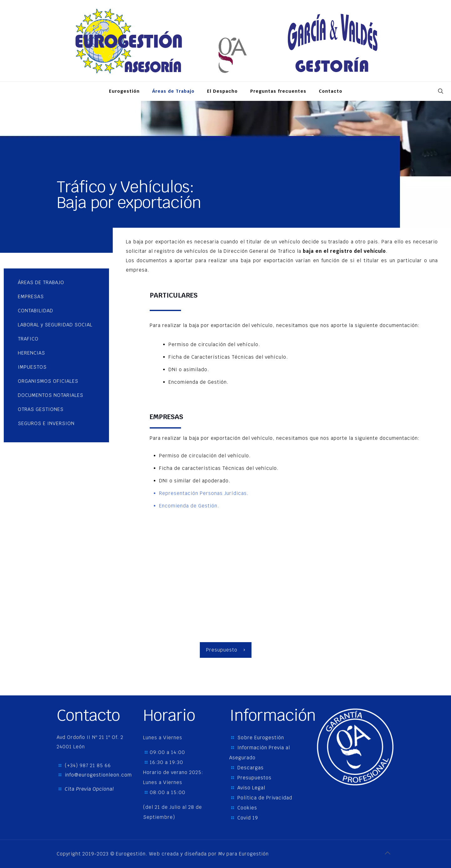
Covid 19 (248, 818)
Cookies (247, 808)
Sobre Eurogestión (261, 738)
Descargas (251, 768)
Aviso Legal (251, 788)
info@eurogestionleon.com (98, 775)
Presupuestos (254, 778)
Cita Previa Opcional (89, 789)
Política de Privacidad (265, 798)
